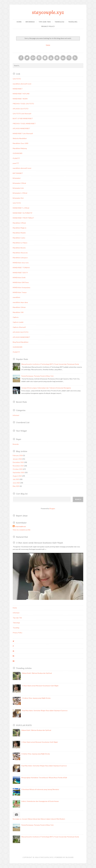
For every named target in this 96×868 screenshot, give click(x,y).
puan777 (16, 163)
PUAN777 (16, 158)
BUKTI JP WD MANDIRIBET (23, 118)
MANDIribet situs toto (21, 263)
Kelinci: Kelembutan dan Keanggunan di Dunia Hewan (40, 801)
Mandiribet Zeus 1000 (20, 143)
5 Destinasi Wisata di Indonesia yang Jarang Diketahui (40, 789)
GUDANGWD (18, 153)
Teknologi (59, 22)
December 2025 (18, 462)
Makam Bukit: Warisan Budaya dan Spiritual (37, 673)
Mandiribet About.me (20, 253)
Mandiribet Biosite (19, 248)
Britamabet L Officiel (20, 193)
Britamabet (17, 178)
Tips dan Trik (45, 22)
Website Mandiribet (20, 138)
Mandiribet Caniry (19, 238)
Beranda (16, 444)
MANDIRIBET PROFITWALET (23, 218)
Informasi (30, 22)
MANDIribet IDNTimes (21, 282)
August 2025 (17, 476)
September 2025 (19, 472)
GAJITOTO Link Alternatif (22, 114)
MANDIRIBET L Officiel (21, 208)
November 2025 (18, 466)
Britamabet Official (19, 183)
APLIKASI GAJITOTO (21, 109)
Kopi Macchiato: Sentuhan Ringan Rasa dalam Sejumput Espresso (45, 710)
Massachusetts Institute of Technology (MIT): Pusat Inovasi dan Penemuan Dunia (50, 364)
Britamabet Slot (18, 198)
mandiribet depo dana (20, 302)
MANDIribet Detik (19, 277)
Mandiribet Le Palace (20, 243)
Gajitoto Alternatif (19, 327)
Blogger (52, 508)
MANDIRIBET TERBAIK (21, 268)
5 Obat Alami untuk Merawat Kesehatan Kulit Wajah (40, 543)
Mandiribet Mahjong (20, 148)
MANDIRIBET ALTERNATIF (23, 213)
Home (19, 22)
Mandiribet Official (19, 223)
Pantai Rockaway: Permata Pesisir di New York (37, 376)
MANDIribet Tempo (20, 292)
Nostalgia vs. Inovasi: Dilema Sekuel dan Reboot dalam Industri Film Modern (39, 819)
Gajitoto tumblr (18, 322)
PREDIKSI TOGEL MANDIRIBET (24, 123)
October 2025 (18, 469)
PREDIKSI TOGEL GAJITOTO (23, 104)
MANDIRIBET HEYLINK (21, 94)
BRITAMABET (18, 173)
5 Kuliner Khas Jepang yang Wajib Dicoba (36, 698)
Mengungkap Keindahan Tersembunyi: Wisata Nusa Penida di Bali (44, 778)
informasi (16, 415)
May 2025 (16, 486)
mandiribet (16, 297)
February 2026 (18, 455)
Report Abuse (22, 516)
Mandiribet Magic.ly (20, 228)
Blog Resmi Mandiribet (21, 342)
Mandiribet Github (19, 307)
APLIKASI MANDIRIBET (21, 128)
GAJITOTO (17, 79)
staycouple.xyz (48, 12)
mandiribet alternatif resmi (22, 84)
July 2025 (16, 479)
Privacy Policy (48, 26)
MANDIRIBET (18, 89)
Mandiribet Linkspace (20, 258)
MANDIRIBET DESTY (20, 273)
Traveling (73, 22)
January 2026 (17, 459)
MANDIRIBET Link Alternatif (23, 133)
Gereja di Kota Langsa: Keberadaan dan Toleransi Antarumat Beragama (46, 388)
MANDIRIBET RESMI (20, 99)
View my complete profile (22, 530)
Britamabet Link (18, 188)
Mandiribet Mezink (19, 233)
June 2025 (16, 483)
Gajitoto (16, 317)
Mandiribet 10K (18, 312)
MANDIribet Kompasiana (21, 287)
